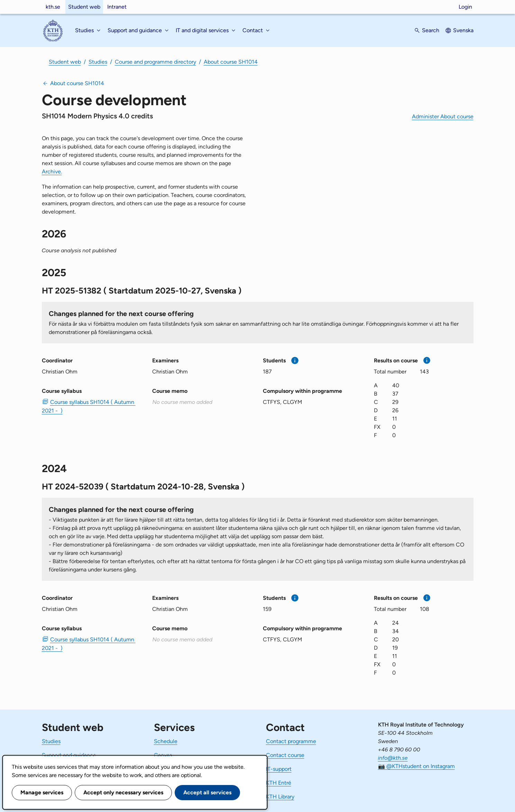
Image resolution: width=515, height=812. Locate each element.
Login (465, 7)
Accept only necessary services (123, 792)
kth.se (53, 7)
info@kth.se (393, 758)
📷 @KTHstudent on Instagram (416, 766)
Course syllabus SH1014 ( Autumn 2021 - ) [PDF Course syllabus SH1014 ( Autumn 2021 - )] (89, 406)
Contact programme (291, 741)
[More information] (295, 360)
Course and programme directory (155, 62)
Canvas (163, 755)
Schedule (166, 741)
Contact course (285, 755)
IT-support (279, 769)
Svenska (463, 30)
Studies (98, 62)
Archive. (52, 172)
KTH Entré (279, 783)
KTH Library (280, 797)
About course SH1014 (231, 62)
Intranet (117, 7)
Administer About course (443, 116)
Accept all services (207, 792)
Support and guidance (69, 755)
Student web (84, 7)
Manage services (42, 792)
